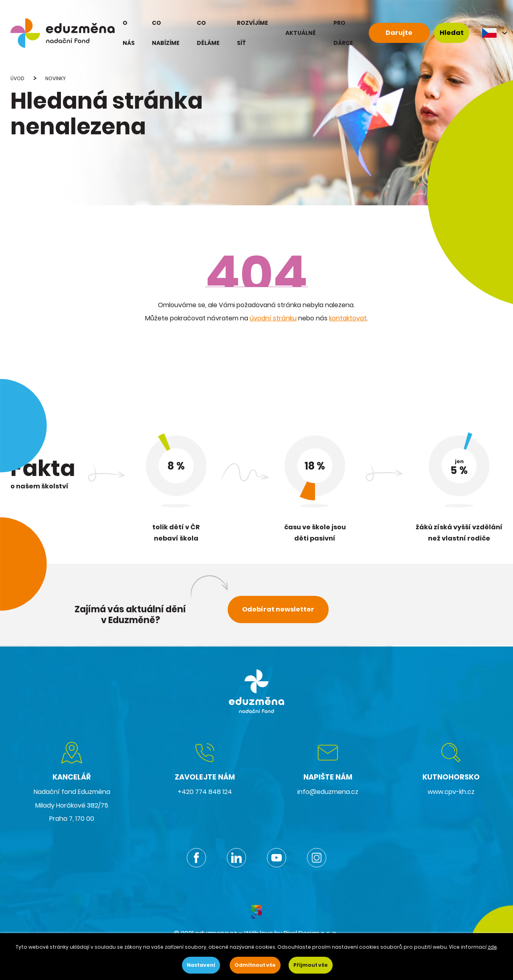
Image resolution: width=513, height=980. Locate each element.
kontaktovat (348, 318)
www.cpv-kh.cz (451, 792)
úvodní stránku (273, 318)
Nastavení (201, 965)
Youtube (277, 858)
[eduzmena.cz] (63, 33)
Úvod (17, 78)
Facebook (196, 858)
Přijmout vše (311, 965)
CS (495, 33)
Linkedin (236, 858)
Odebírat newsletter (278, 609)
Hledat (452, 33)
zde (492, 947)
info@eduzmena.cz (328, 792)
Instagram (317, 858)
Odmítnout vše (255, 965)
